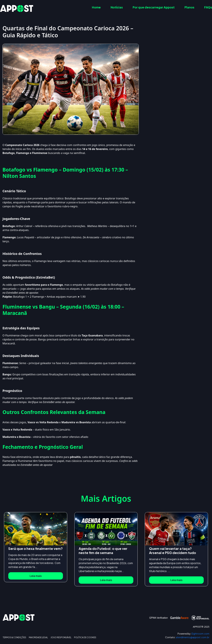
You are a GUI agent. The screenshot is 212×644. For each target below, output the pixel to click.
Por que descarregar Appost (154, 7)
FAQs (208, 7)
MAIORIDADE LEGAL (38, 638)
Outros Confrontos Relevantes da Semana (181, 66)
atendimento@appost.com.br (187, 637)
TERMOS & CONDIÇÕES (14, 638)
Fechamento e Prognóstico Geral (175, 72)
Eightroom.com (193, 634)
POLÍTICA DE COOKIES (85, 638)
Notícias (117, 7)
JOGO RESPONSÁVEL (61, 638)
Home (96, 7)
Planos (189, 7)
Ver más (179, 82)
